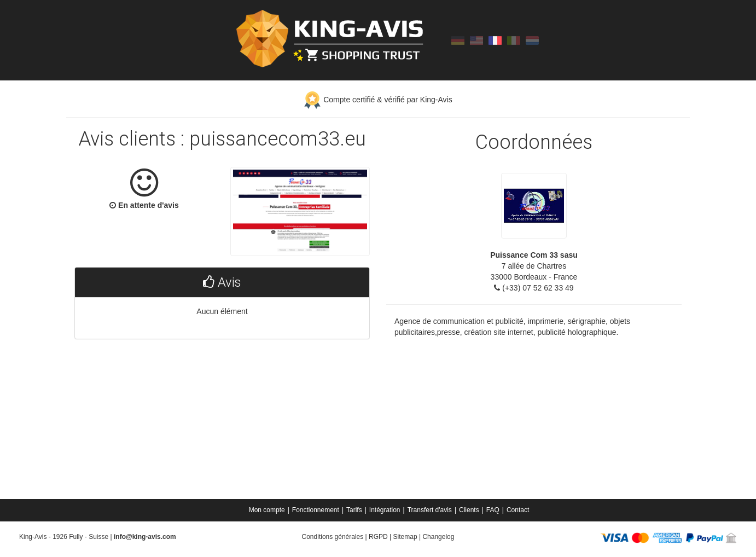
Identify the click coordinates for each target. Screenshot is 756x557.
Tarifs (354, 510)
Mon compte (267, 510)
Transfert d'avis (430, 510)
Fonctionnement (316, 510)
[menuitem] (268, 510)
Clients (469, 510)
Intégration (385, 510)
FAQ (493, 510)
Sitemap (405, 537)
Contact (518, 510)
